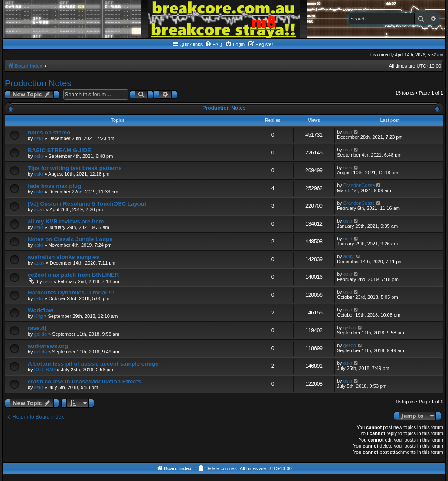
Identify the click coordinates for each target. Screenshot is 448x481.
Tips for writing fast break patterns (75, 168)
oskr (39, 138)
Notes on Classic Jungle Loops (70, 239)
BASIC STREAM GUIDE (59, 150)
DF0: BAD (45, 370)
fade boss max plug (54, 186)
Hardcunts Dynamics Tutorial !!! (71, 293)
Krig (39, 316)
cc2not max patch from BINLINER (73, 275)
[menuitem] (213, 44)
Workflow (41, 310)
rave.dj (37, 328)
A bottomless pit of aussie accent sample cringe (93, 364)
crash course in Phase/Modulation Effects (85, 381)
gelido (41, 334)
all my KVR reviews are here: (67, 221)
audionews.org (48, 346)
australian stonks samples (64, 257)
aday (39, 209)
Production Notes (38, 83)
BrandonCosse (359, 185)
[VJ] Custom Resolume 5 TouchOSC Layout (87, 204)
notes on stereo (49, 133)
